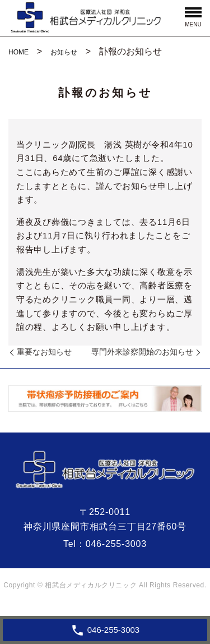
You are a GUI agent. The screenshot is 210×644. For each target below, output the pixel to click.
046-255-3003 (116, 544)
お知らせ (64, 52)
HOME (18, 52)
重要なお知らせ (44, 352)
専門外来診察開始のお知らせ (142, 352)
